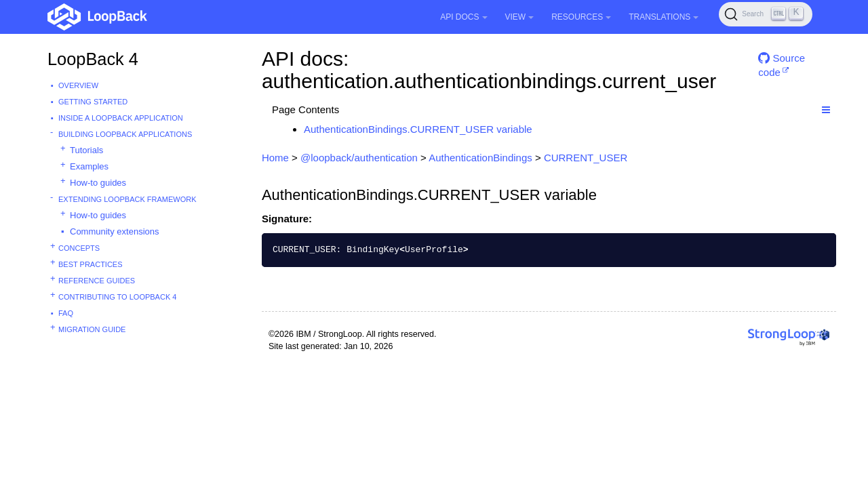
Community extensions (115, 231)
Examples (89, 166)
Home (275, 158)
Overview (78, 85)
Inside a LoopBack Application (121, 118)
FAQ (66, 313)
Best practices (91, 264)
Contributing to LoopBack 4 (117, 297)
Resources (581, 17)
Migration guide (92, 329)
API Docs (463, 17)
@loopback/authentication (359, 158)
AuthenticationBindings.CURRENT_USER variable (418, 129)
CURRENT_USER (586, 158)
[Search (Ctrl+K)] (766, 14)
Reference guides (97, 281)
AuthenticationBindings (480, 158)
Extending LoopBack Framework (127, 199)
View (520, 17)
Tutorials (86, 150)
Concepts (79, 248)
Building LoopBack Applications (125, 134)
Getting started (93, 102)
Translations (664, 17)
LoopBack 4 (93, 59)
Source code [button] (782, 63)
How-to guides (98, 183)
